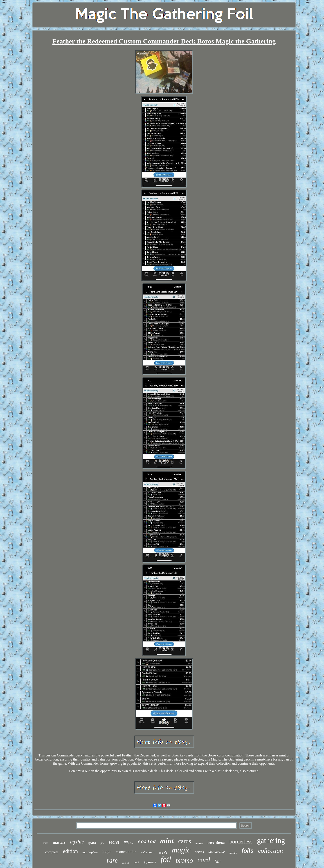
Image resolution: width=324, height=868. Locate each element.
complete (52, 852)
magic (181, 850)
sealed (147, 842)
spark (92, 843)
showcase (217, 852)
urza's (163, 852)
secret (114, 842)
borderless (241, 842)
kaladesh (147, 853)
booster (233, 853)
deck (137, 862)
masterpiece (90, 852)
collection (270, 851)
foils (247, 851)
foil (166, 860)
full (102, 843)
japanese (150, 862)
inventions (216, 842)
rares (46, 843)
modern (199, 844)
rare (112, 860)
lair (218, 861)
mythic (77, 842)
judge (107, 852)
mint (167, 841)
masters (59, 842)
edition (71, 851)
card (204, 860)
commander (126, 852)
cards (185, 841)
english (126, 863)
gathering (271, 841)
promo (184, 860)
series (200, 852)
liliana (129, 843)
